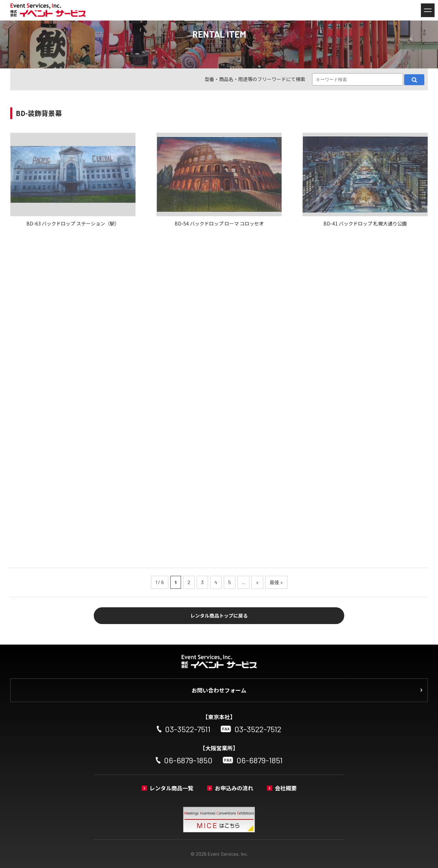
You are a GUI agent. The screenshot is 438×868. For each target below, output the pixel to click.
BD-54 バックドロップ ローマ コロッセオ (219, 223)
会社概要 (286, 788)
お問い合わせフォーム (219, 690)
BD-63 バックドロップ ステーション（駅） (73, 223)
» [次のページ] (257, 582)
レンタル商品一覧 (171, 788)
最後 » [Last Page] (276, 582)
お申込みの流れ (234, 788)
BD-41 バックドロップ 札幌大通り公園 (365, 223)
